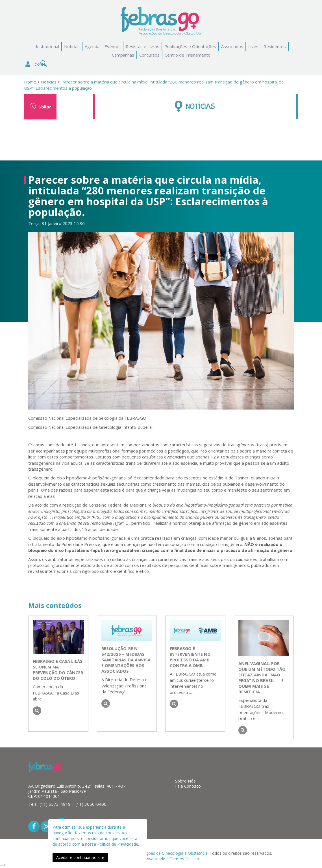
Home (30, 82)
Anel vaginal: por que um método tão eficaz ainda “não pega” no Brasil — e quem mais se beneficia (262, 678)
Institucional (47, 46)
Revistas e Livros (142, 46)
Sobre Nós (185, 781)
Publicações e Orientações (190, 46)
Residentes (275, 46)
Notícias (72, 46)
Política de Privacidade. (118, 844)
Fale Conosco (188, 786)
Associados (232, 46)
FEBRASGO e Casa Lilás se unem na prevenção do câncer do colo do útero (58, 670)
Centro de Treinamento (188, 55)
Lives (253, 46)
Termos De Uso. (185, 859)
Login (35, 64)
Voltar (40, 106)
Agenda (92, 46)
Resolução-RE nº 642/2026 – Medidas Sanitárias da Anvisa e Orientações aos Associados (126, 660)
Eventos (113, 46)
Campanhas (123, 55)
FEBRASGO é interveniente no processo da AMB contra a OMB (190, 657)
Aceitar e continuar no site (80, 857)
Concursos (149, 55)
